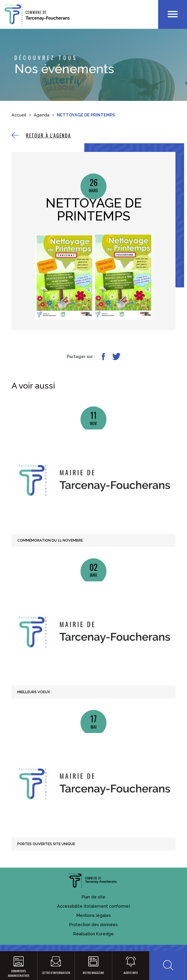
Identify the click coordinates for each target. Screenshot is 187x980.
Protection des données (93, 925)
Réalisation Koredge (93, 934)
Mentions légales (94, 915)
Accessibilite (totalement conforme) (94, 906)
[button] (168, 966)
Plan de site (93, 897)
